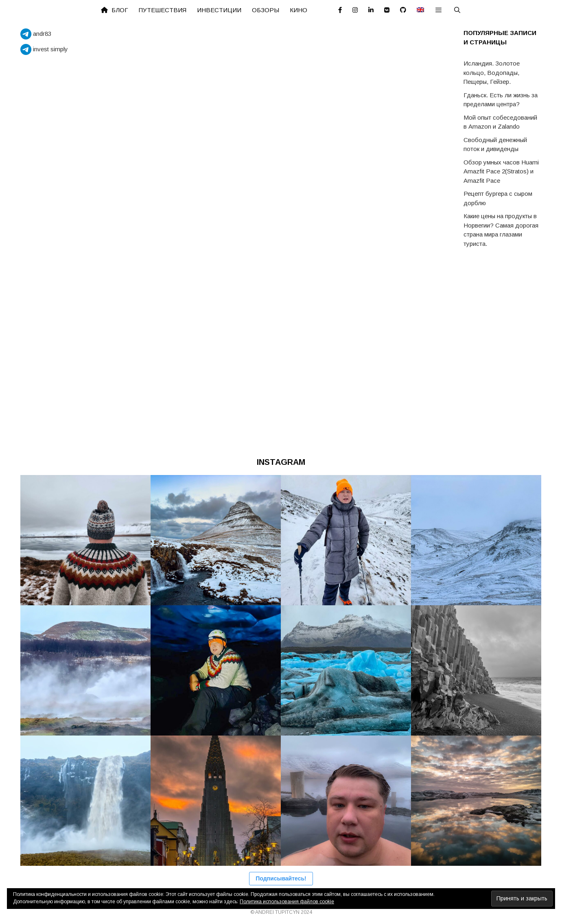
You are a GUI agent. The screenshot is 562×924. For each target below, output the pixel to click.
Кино (298, 10)
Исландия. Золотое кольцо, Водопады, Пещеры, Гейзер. (492, 72)
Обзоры (266, 10)
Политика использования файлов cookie (287, 902)
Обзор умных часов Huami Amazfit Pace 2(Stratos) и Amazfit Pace (501, 171)
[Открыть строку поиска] (457, 10)
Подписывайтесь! (281, 878)
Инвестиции (219, 10)
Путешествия (163, 10)
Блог (115, 10)
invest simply (44, 49)
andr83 (36, 34)
